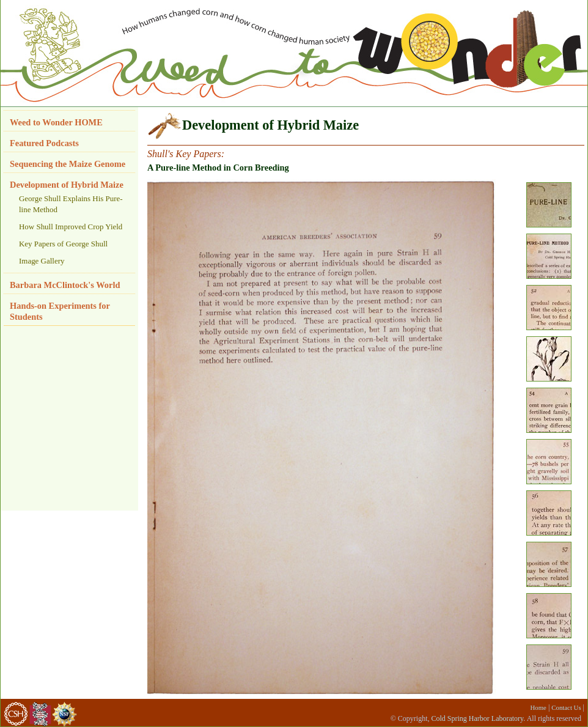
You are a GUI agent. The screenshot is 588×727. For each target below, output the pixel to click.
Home (538, 707)
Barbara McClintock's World (65, 285)
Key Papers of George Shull (63, 244)
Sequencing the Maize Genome (68, 164)
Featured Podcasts (44, 143)
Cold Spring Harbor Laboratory (477, 718)
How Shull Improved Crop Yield (71, 227)
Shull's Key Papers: (186, 154)
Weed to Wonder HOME (56, 122)
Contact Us (566, 707)
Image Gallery (42, 261)
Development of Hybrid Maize (67, 185)
